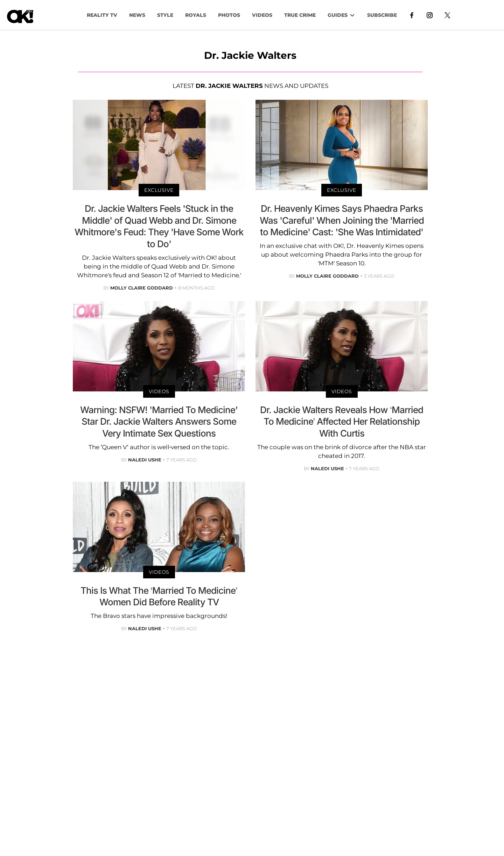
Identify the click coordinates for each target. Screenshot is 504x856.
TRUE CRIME (300, 15)
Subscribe (382, 15)
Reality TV (102, 15)
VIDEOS (262, 15)
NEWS (137, 15)
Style (165, 15)
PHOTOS (229, 15)
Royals (196, 15)
